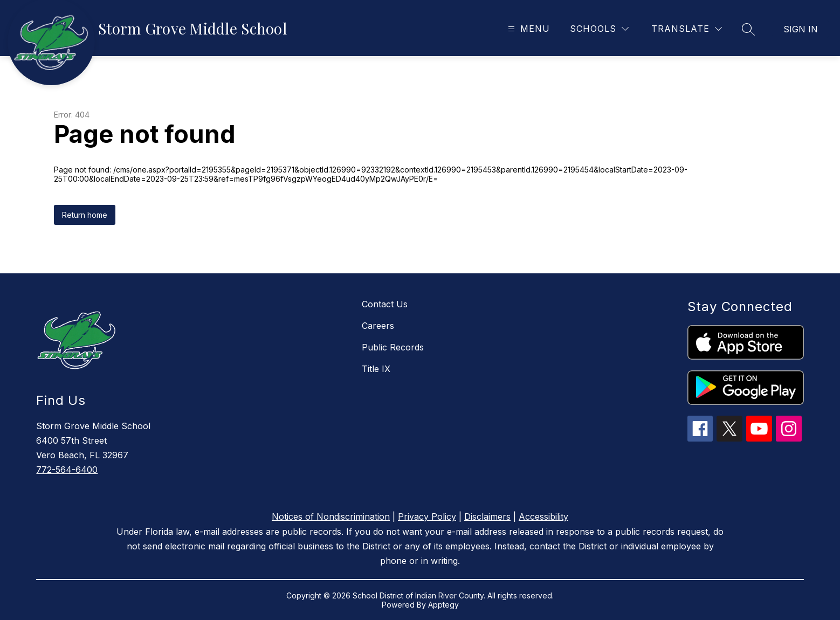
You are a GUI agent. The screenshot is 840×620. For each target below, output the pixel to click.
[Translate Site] (687, 29)
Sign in (801, 29)
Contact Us (385, 304)
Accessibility (543, 516)
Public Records (393, 347)
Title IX (376, 369)
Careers (378, 326)
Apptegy (443, 605)
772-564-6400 (67, 470)
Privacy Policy (427, 516)
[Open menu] (528, 29)
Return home (85, 215)
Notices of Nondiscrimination (331, 516)
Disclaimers (487, 516)
